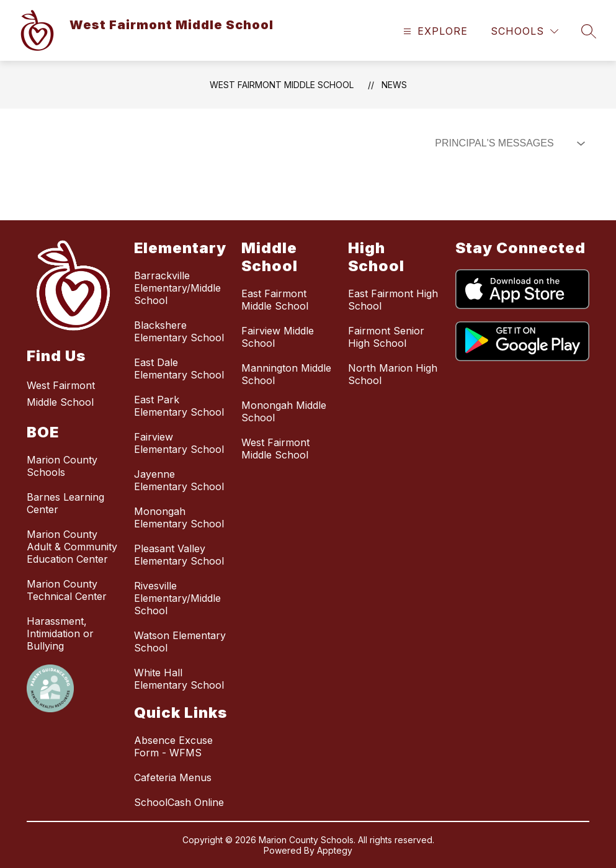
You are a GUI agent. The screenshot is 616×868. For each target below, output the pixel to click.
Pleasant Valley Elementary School (179, 555)
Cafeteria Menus (173, 777)
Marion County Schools (62, 466)
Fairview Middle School (278, 337)
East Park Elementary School (179, 406)
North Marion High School (393, 374)
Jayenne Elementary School (179, 480)
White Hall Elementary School (179, 679)
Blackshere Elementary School (179, 331)
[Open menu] (434, 31)
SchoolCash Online (179, 802)
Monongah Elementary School (179, 517)
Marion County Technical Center (67, 590)
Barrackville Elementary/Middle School (177, 288)
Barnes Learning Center (65, 503)
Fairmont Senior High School (386, 337)
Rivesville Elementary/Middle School (177, 598)
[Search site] (589, 31)
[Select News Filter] (507, 143)
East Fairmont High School (393, 300)
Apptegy (335, 850)
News (394, 85)
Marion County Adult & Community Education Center (72, 547)
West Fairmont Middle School (282, 85)
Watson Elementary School (180, 642)
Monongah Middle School (284, 411)
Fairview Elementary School (179, 443)
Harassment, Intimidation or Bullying (60, 633)
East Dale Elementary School (179, 369)
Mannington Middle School (286, 374)
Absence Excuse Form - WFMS (173, 746)
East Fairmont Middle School (275, 300)
